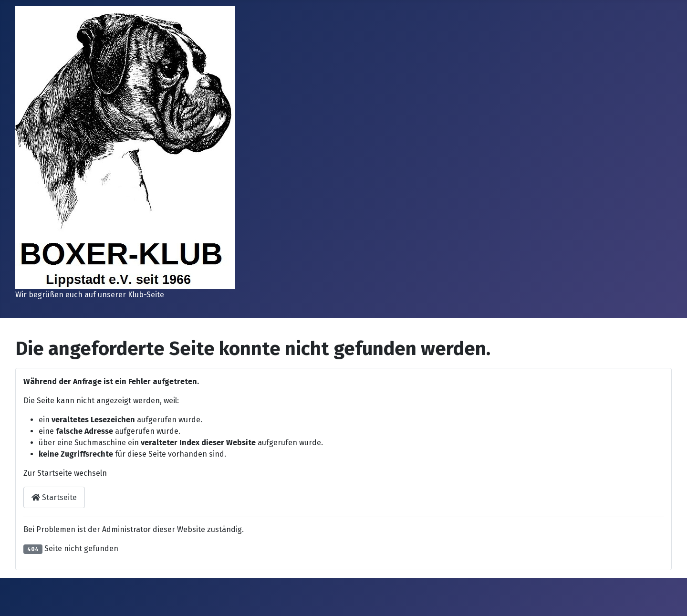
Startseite (54, 497)
